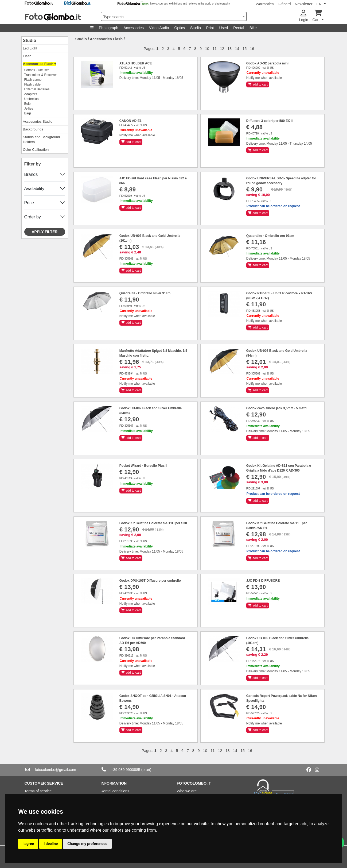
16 (252, 49)
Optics (180, 28)
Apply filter (45, 232)
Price (29, 203)
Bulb (28, 104)
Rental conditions (115, 791)
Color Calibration (36, 150)
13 (230, 49)
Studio (196, 28)
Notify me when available (264, 78)
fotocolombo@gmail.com (56, 770)
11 (215, 49)
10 (207, 49)
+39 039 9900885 (126, 770)
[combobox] (174, 16)
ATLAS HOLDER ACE (136, 63)
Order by (33, 217)
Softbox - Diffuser (37, 70)
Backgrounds (33, 129)
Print (210, 28)
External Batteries (37, 89)
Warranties (265, 4)
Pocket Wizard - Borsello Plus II (143, 466)
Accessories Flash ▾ (40, 64)
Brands (31, 174)
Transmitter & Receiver (41, 75)
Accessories (133, 28)
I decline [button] (51, 844)
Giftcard (284, 4)
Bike (253, 28)
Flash (27, 56)
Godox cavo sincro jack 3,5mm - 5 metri (276, 408)
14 (237, 49)
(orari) (146, 770)
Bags (28, 113)
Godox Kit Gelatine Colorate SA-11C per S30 (153, 523)
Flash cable (32, 84)
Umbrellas (32, 99)
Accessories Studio (38, 121)
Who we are (187, 791)
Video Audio (159, 28)
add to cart (258, 84)
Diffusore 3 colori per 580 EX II (269, 121)
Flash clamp (33, 80)
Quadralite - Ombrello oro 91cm (270, 236)
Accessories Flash (106, 39)
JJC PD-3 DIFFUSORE (263, 581)
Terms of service (38, 791)
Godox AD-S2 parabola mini (267, 63)
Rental (239, 28)
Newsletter (303, 4)
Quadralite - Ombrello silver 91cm (145, 293)
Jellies (29, 109)
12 (222, 49)
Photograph (108, 28)
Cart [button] (317, 16)
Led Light (30, 48)
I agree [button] (28, 844)
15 (245, 49)
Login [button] (303, 16)
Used (224, 28)
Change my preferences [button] (87, 844)
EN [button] (320, 4)
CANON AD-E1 (130, 121)
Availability (34, 189)
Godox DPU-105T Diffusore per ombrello (150, 581)
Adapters (31, 94)
